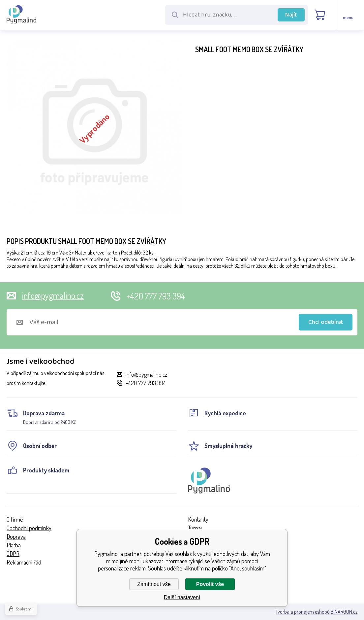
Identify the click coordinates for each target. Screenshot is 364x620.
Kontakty (198, 519)
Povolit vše (210, 584)
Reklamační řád (24, 562)
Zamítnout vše (154, 584)
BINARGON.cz (344, 612)
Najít (291, 15)
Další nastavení (182, 597)
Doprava (16, 536)
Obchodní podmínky (29, 528)
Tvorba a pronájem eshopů (303, 612)
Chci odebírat (326, 322)
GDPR (13, 554)
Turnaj (195, 528)
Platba (14, 545)
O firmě (15, 519)
